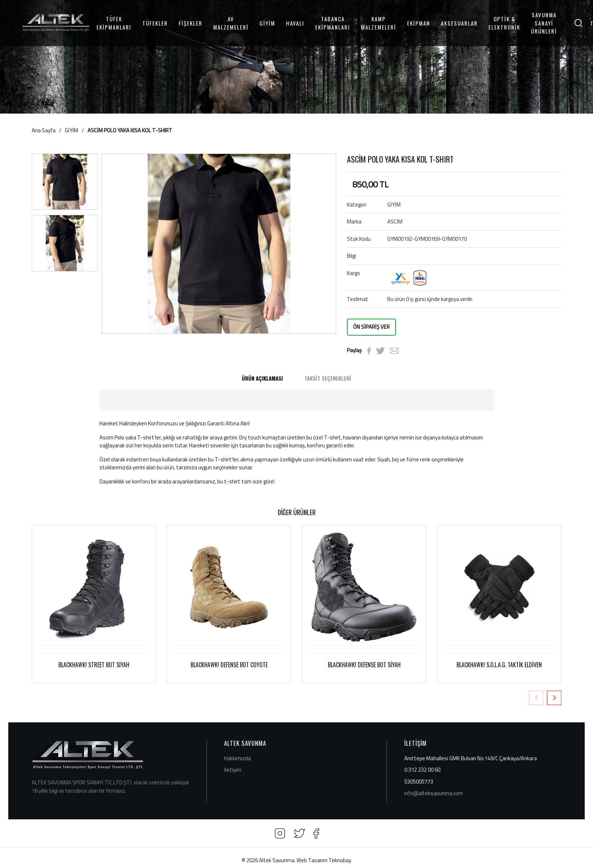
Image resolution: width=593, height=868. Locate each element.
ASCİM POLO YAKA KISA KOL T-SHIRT (130, 130)
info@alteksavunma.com (434, 793)
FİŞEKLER (191, 23)
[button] (554, 698)
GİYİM (267, 23)
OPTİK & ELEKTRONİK (504, 23)
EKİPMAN (419, 23)
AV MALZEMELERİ (231, 23)
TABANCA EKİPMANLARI (333, 23)
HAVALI (295, 23)
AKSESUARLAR (459, 23)
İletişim (233, 770)
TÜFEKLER (155, 23)
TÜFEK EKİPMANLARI (114, 23)
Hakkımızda (237, 758)
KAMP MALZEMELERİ (379, 23)
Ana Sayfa (44, 130)
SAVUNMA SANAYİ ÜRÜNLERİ (544, 23)
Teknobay (340, 860)
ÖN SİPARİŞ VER (371, 327)
